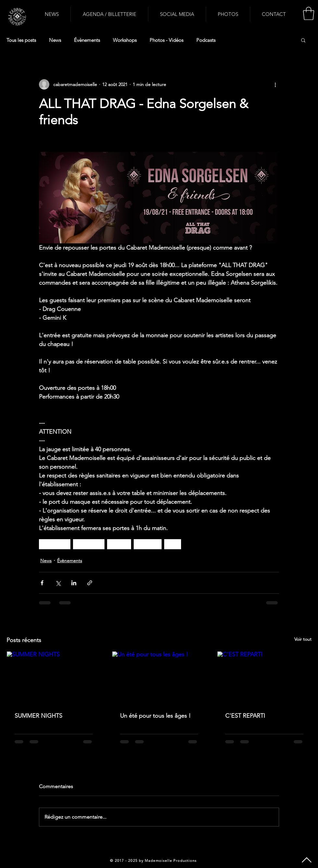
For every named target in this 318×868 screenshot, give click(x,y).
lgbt (173, 544)
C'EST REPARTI (245, 716)
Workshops (125, 40)
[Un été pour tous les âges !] (159, 678)
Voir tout (303, 639)
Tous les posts (21, 40)
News (55, 40)
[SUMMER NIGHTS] (54, 678)
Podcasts (206, 40)
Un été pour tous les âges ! (155, 716)
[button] (309, 13)
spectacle (148, 544)
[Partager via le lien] (90, 583)
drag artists (89, 544)
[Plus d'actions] (275, 84)
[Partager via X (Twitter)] (58, 583)
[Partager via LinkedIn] (74, 583)
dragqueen (55, 544)
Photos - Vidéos (166, 40)
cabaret (119, 544)
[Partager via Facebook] (42, 583)
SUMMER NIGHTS (38, 716)
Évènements (87, 40)
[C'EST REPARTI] (264, 678)
